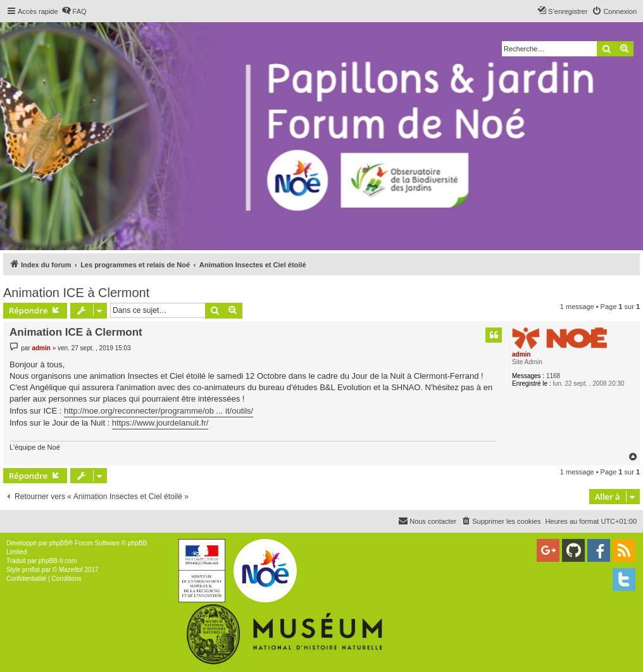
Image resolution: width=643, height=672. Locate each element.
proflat (31, 570)
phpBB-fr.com (58, 561)
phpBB (59, 543)
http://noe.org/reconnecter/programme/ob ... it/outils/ (159, 411)
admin (521, 354)
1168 (553, 376)
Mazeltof (71, 570)
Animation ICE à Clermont (76, 293)
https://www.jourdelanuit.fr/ (160, 423)
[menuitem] (74, 11)
